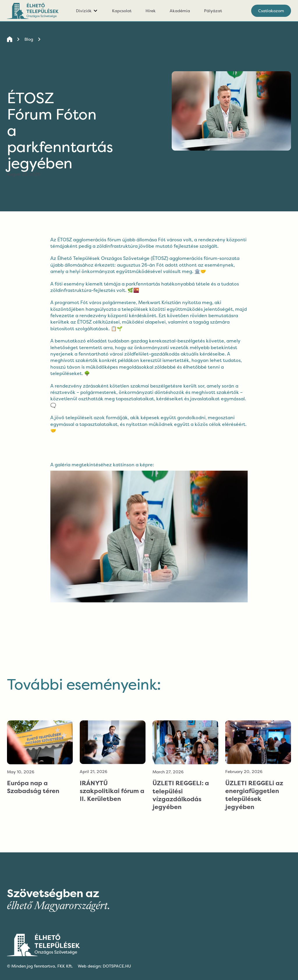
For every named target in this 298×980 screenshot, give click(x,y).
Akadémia (180, 11)
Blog (29, 39)
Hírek (151, 11)
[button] (87, 11)
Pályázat (213, 11)
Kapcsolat (122, 11)
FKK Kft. (65, 966)
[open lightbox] (149, 532)
